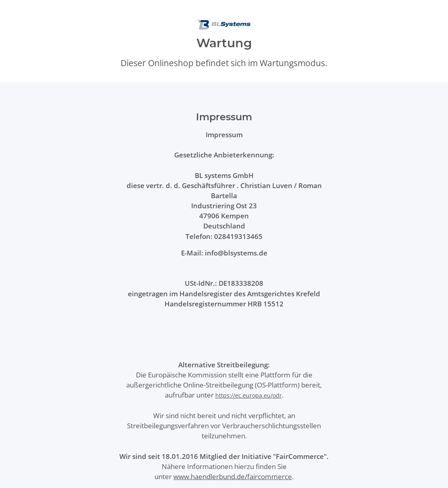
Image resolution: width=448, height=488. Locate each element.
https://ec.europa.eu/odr (249, 395)
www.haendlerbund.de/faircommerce (233, 476)
